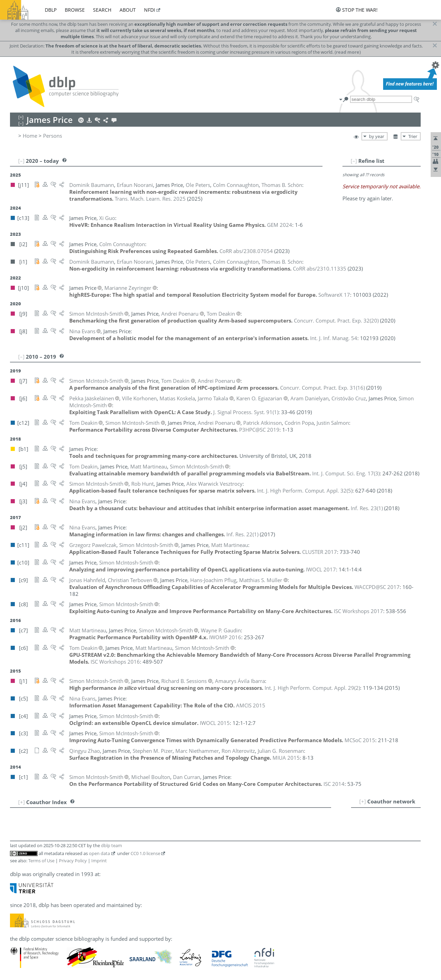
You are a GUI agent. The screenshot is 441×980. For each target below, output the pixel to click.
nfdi (150, 10)
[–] (354, 161)
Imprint (99, 861)
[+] (363, 801)
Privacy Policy (73, 861)
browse (75, 10)
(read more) (348, 52)
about (128, 10)
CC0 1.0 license (145, 853)
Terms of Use (41, 861)
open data (99, 853)
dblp (51, 10)
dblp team (111, 845)
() (336, 320)
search (102, 10)
